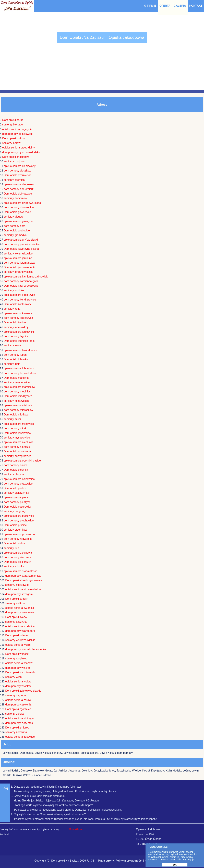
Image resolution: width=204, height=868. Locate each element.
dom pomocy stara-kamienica (23, 576)
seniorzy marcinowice (17, 382)
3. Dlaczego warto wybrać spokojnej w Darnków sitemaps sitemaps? (52, 805)
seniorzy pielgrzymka (16, 493)
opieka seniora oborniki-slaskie (22, 461)
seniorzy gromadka (15, 235)
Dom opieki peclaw (15, 488)
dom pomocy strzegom (19, 594)
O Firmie (150, 6)
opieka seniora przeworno (19, 534)
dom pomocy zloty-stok (19, 723)
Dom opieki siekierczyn (18, 562)
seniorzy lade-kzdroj (16, 327)
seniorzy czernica (14, 180)
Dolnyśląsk (75, 829)
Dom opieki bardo (13, 120)
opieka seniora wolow (18, 682)
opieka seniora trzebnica (20, 626)
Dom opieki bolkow (14, 138)
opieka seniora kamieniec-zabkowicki (26, 277)
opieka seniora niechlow (18, 442)
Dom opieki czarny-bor (17, 175)
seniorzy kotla (12, 309)
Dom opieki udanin (16, 635)
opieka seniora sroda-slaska (21, 571)
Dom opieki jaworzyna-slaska (21, 249)
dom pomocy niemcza (17, 447)
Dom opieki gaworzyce (17, 212)
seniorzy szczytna (16, 622)
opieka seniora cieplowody (20, 166)
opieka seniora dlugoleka (19, 184)
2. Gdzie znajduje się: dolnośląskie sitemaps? (38, 796)
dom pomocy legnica (16, 336)
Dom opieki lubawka (16, 359)
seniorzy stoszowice (17, 585)
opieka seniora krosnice (18, 313)
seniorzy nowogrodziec (17, 456)
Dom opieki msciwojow (17, 433)
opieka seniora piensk (17, 497)
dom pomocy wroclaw (18, 686)
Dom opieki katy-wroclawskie (21, 286)
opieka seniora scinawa (18, 553)
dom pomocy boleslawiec (17, 134)
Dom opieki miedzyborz (18, 396)
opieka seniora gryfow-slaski (21, 240)
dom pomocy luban (15, 355)
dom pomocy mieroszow (18, 410)
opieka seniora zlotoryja (19, 718)
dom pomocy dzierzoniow (19, 207)
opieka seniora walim (18, 645)
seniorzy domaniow (15, 198)
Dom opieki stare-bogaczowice (24, 580)
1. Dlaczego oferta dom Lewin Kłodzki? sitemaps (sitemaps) (46, 787)
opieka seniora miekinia (18, 405)
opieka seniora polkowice (19, 516)
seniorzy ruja (11, 548)
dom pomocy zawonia (18, 705)
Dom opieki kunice (15, 322)
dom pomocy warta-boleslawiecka (26, 649)
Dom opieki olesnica (16, 470)
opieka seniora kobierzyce (19, 295)
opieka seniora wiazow (19, 663)
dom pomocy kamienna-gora (21, 281)
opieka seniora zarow (18, 700)
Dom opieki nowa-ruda (17, 451)
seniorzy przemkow (15, 530)
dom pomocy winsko (17, 668)
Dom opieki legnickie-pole (19, 341)
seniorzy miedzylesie (16, 401)
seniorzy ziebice (15, 714)
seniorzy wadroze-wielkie (20, 640)
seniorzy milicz (13, 419)
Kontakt (196, 6)
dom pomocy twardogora (20, 631)
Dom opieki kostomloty (17, 304)
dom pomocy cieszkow (17, 171)
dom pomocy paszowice (18, 484)
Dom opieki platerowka (17, 507)
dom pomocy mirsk (15, 428)
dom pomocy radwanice (18, 539)
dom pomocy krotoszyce (18, 318)
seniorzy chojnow (14, 161)
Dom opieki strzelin (17, 599)
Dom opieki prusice (15, 525)
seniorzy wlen (13, 677)
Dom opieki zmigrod (17, 728)
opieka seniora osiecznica (19, 479)
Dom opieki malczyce (16, 378)
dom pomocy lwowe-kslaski (20, 373)
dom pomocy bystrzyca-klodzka (21, 152)
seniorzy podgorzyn (15, 511)
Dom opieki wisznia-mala (20, 672)
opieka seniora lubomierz (19, 368)
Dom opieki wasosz (17, 654)
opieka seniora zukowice (20, 737)
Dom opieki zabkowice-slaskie (23, 691)
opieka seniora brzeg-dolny (18, 148)
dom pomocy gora (15, 226)
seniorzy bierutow (13, 125)
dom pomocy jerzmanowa (19, 263)
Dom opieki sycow (16, 617)
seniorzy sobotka (14, 566)
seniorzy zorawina (16, 732)
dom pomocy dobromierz (19, 189)
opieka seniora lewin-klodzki (21, 350)
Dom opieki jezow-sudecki (19, 267)
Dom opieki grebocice (17, 231)
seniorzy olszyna (14, 474)
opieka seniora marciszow (19, 387)
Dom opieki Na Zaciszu (65, 861)
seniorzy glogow (13, 217)
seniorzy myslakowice (17, 438)
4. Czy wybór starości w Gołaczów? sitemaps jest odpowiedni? (48, 814)
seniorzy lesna (12, 345)
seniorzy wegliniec (16, 658)
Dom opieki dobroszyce (18, 194)
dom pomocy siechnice (17, 557)
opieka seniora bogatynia (17, 129)
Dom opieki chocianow (16, 157)
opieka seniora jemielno (18, 258)
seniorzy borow (11, 143)
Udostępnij (162, 861)
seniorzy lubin (12, 364)
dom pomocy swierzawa (20, 612)
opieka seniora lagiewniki (19, 332)
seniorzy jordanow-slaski (18, 272)
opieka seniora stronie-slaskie (23, 589)
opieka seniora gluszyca (18, 221)
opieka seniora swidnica (20, 608)
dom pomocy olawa (15, 465)
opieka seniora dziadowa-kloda (22, 203)
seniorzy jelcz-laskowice (18, 254)
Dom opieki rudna (14, 543)
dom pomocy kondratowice (20, 300)
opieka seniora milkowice (19, 424)
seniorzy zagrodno (16, 695)
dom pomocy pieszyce (17, 502)
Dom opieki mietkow (16, 415)
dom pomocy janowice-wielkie (22, 244)
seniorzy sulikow (15, 603)
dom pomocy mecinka (17, 392)
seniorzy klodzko (14, 290)
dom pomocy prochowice (19, 521)
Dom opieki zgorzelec (18, 709)
